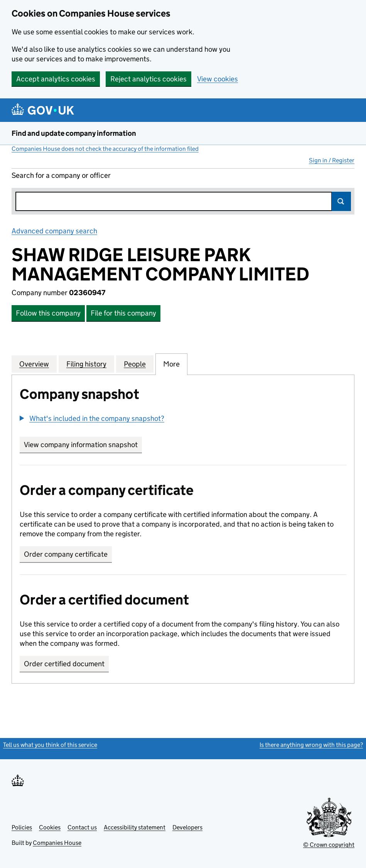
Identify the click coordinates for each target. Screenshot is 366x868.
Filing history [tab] (86, 364)
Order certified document (64, 664)
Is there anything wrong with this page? (311, 745)
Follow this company (48, 313)
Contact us (82, 827)
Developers (187, 827)
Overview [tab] (34, 364)
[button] (92, 418)
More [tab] (171, 364)
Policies (22, 827)
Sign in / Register (332, 160)
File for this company (123, 313)
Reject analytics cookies (148, 79)
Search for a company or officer (61, 175)
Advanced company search (54, 231)
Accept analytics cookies (56, 79)
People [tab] (135, 364)
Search (341, 201)
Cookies (50, 827)
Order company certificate (66, 554)
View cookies (218, 79)
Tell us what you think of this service (50, 745)
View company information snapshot (83, 445)
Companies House (57, 843)
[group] (183, 419)
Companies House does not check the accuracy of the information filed (105, 149)
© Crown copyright (329, 845)
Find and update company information (74, 133)
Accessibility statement (135, 827)
